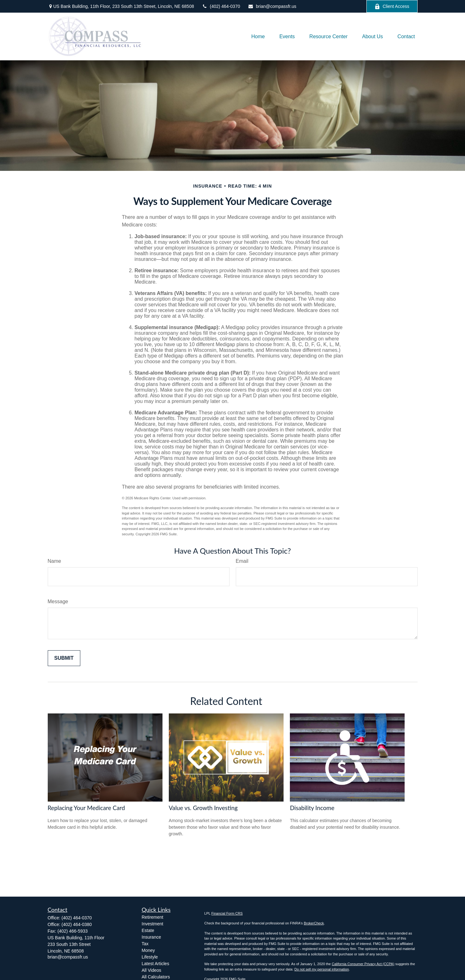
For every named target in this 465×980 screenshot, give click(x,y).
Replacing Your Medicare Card (86, 808)
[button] (258, 36)
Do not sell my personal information (321, 969)
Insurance (151, 937)
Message (58, 601)
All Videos (151, 970)
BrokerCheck (314, 923)
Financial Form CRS (227, 913)
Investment (152, 924)
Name (55, 561)
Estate (148, 930)
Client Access (392, 6)
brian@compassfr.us (272, 6)
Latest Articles (155, 964)
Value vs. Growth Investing (203, 808)
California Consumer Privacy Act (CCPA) (363, 964)
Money (148, 950)
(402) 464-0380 (77, 924)
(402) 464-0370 (221, 6)
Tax (145, 944)
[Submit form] (64, 658)
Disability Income (312, 808)
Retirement (152, 917)
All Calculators (156, 977)
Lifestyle (150, 957)
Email (242, 561)
